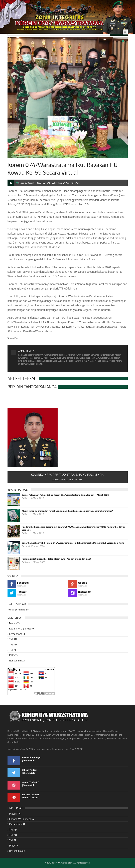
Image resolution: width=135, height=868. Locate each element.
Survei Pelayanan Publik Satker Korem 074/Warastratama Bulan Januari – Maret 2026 (65, 495)
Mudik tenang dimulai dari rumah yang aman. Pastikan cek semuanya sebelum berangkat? (67, 511)
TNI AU (13, 644)
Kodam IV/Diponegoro (22, 628)
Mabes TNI (15, 623)
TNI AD (13, 639)
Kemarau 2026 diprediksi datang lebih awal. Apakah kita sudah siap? (56, 559)
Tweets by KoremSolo (18, 610)
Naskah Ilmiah (17, 660)
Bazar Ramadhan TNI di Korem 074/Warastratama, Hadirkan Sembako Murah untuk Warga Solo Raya (73, 543)
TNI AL (13, 650)
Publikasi (58, 183)
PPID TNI (14, 655)
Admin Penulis (26, 351)
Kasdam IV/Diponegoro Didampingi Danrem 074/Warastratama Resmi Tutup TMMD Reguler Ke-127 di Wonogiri (73, 528)
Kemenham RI (17, 634)
